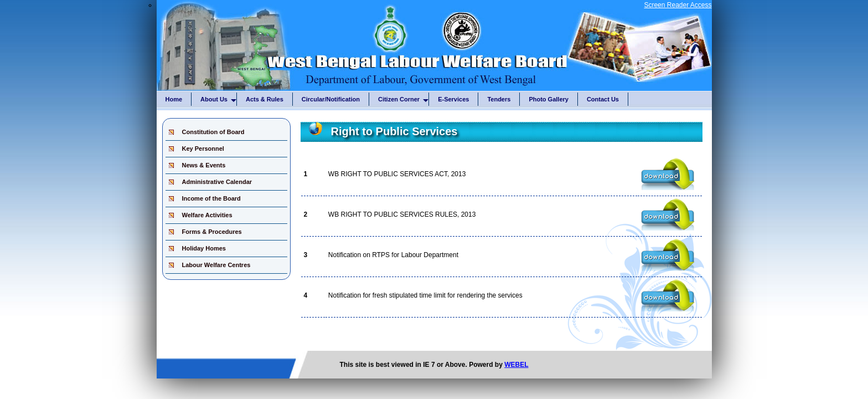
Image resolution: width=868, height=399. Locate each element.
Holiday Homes (204, 248)
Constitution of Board (213, 132)
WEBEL (516, 365)
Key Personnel (203, 149)
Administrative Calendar (217, 182)
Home (174, 99)
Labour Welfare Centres (216, 265)
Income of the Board (211, 198)
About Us (218, 100)
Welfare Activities (207, 215)
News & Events (204, 165)
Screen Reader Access (678, 5)
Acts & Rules (265, 99)
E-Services (453, 99)
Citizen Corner (403, 100)
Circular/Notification (331, 99)
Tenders (499, 99)
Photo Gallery (549, 99)
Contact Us (603, 99)
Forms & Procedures (212, 232)
